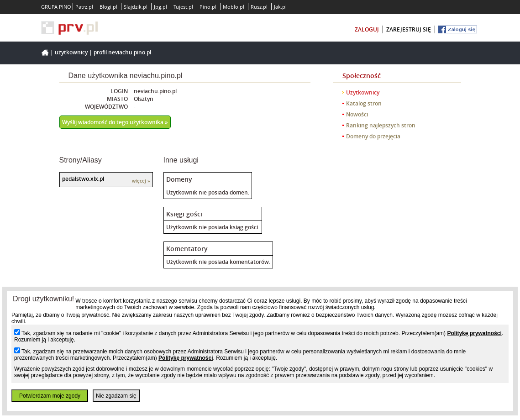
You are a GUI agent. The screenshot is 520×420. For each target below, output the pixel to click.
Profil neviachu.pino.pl (122, 52)
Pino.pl (208, 7)
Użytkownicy (71, 52)
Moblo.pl (234, 7)
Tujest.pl (183, 7)
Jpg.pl (160, 7)
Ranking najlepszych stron (381, 125)
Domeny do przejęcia (373, 136)
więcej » (141, 181)
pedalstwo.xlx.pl (83, 179)
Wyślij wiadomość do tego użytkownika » (115, 122)
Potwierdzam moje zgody (50, 396)
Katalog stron (364, 103)
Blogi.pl (108, 7)
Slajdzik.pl (136, 7)
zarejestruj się (409, 29)
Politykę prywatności (474, 333)
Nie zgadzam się (116, 396)
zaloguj (367, 29)
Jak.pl (280, 7)
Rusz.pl (259, 7)
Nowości (357, 114)
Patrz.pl (84, 7)
